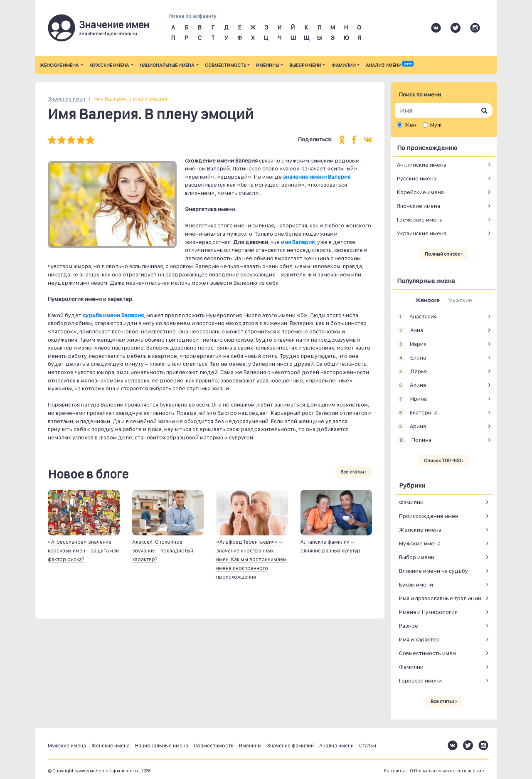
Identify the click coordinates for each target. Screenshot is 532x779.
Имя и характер (419, 639)
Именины (268, 65)
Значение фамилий (290, 746)
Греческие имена (420, 219)
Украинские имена (422, 233)
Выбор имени (305, 65)
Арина (411, 426)
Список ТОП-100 (444, 461)
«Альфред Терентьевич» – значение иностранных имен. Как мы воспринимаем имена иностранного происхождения (251, 559)
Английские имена (422, 165)
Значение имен (66, 99)
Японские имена (419, 206)
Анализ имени (389, 65)
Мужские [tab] (460, 300)
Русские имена (417, 178)
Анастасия (417, 317)
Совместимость (225, 65)
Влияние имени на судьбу (433, 571)
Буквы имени (416, 584)
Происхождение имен (429, 516)
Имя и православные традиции (440, 598)
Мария (412, 344)
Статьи (368, 746)
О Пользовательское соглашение (447, 771)
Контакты (394, 771)
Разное (409, 626)
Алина (411, 385)
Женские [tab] (427, 300)
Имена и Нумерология (428, 612)
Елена (411, 358)
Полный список (444, 254)
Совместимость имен (427, 653)
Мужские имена (110, 65)
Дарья (412, 372)
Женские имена (59, 65)
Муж (436, 125)
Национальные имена (167, 65)
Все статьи (353, 472)
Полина (414, 440)
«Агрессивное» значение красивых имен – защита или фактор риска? (83, 551)
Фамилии (344, 65)
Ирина (412, 399)
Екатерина (417, 413)
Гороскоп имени (420, 680)
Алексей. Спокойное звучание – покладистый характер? (163, 551)
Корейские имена (420, 192)
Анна (410, 330)
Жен (410, 125)
